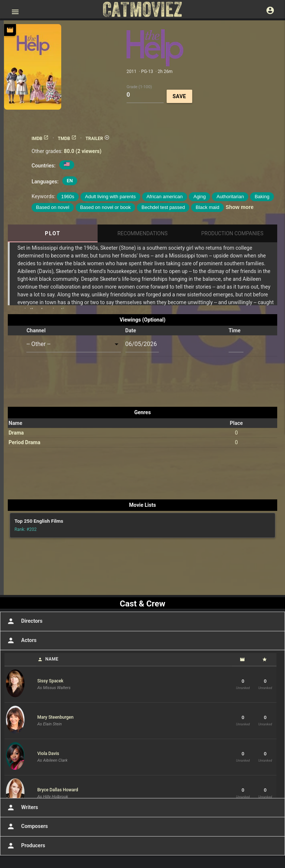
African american (165, 197)
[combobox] (73, 344)
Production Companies (232, 233)
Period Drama (24, 442)
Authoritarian (230, 197)
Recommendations (142, 233)
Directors (24, 621)
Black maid (207, 207)
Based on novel (53, 207)
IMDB (40, 139)
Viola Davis (48, 754)
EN (70, 181)
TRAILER (97, 139)
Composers (27, 827)
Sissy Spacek (50, 681)
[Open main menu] (15, 12)
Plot (53, 233)
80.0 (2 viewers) (83, 151)
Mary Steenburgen (56, 717)
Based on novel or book (106, 207)
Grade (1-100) (139, 87)
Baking (262, 197)
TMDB (67, 139)
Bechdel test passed (163, 207)
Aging (199, 197)
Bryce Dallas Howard (58, 790)
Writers (22, 808)
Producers (25, 846)
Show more (240, 207)
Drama (16, 433)
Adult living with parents (110, 197)
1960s (68, 197)
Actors (21, 641)
